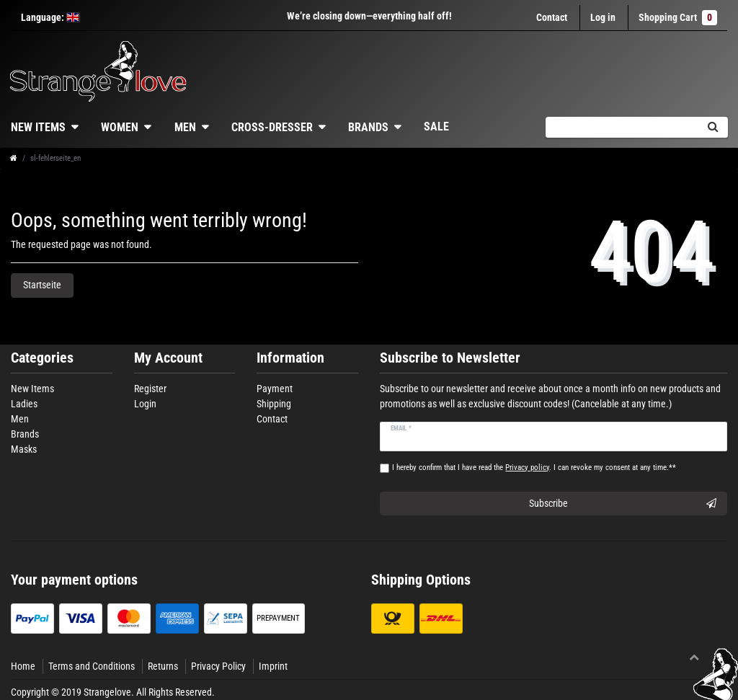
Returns (163, 666)
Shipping (274, 404)
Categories (42, 358)
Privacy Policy (218, 666)
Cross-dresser (272, 127)
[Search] (712, 127)
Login (145, 404)
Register (150, 389)
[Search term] (621, 127)
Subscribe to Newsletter (450, 358)
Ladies (24, 404)
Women (120, 127)
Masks (24, 449)
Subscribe (623, 504)
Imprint (273, 666)
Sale (436, 127)
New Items (32, 389)
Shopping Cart (678, 18)
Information (290, 358)
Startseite (42, 285)
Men (185, 127)
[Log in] (603, 18)
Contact (552, 17)
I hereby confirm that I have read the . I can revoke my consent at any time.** (534, 468)
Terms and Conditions (92, 666)
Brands (368, 127)
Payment (275, 389)
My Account (168, 358)
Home (23, 666)
